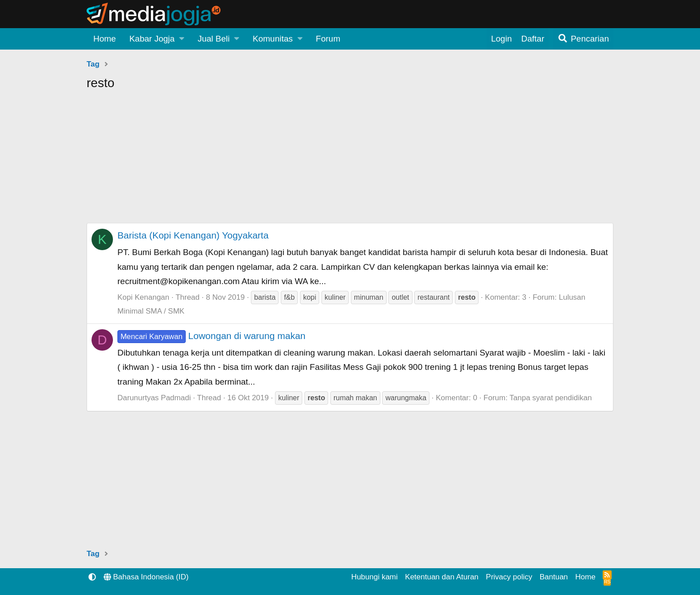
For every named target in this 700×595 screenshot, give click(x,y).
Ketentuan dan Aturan (442, 577)
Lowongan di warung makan (211, 336)
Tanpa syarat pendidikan (550, 398)
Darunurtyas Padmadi (154, 398)
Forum (328, 39)
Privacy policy (509, 577)
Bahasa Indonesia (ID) (146, 577)
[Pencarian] (583, 39)
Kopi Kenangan (143, 297)
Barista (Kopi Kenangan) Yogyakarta (193, 235)
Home (105, 39)
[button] (157, 39)
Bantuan (554, 577)
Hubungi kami (375, 577)
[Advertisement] (350, 160)
